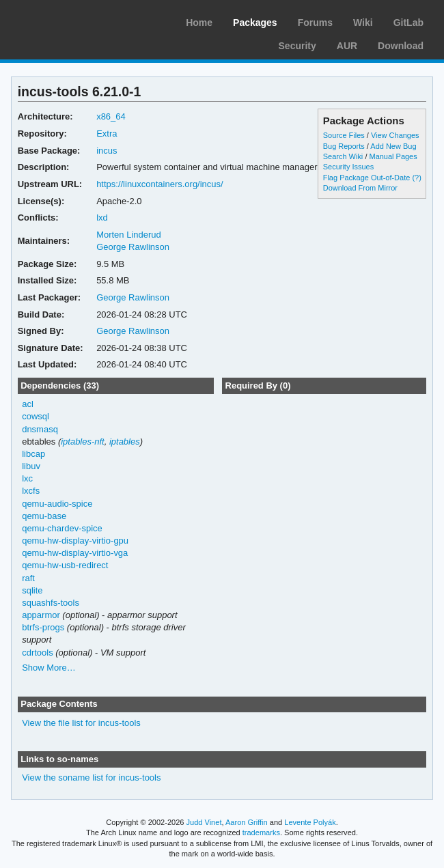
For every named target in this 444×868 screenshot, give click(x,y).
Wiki (363, 23)
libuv (31, 466)
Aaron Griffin (247, 822)
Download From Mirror (360, 188)
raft (28, 578)
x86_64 (111, 116)
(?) (416, 178)
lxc (27, 478)
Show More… (49, 668)
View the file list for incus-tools (81, 723)
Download (401, 46)
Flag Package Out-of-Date (367, 178)
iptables (125, 442)
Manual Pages (393, 156)
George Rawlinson (133, 247)
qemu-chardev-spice (62, 528)
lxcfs (31, 491)
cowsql (36, 416)
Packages (255, 23)
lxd (102, 218)
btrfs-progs (43, 627)
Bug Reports (344, 146)
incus (107, 151)
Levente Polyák (310, 822)
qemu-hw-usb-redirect (65, 565)
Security (297, 46)
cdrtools (37, 653)
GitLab (408, 23)
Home (199, 23)
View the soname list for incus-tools (91, 778)
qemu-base (44, 516)
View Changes (395, 135)
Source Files (344, 135)
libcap (33, 454)
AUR (347, 46)
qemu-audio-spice (57, 504)
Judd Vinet (204, 822)
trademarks (261, 832)
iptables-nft (83, 442)
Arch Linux (75, 20)
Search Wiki (343, 156)
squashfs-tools (51, 603)
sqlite (32, 590)
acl (28, 404)
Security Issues (348, 167)
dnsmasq (40, 429)
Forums (315, 23)
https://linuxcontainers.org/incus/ (159, 184)
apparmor (41, 615)
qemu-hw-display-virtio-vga (75, 553)
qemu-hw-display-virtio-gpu (75, 541)
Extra (107, 134)
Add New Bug (393, 146)
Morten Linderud (129, 235)
